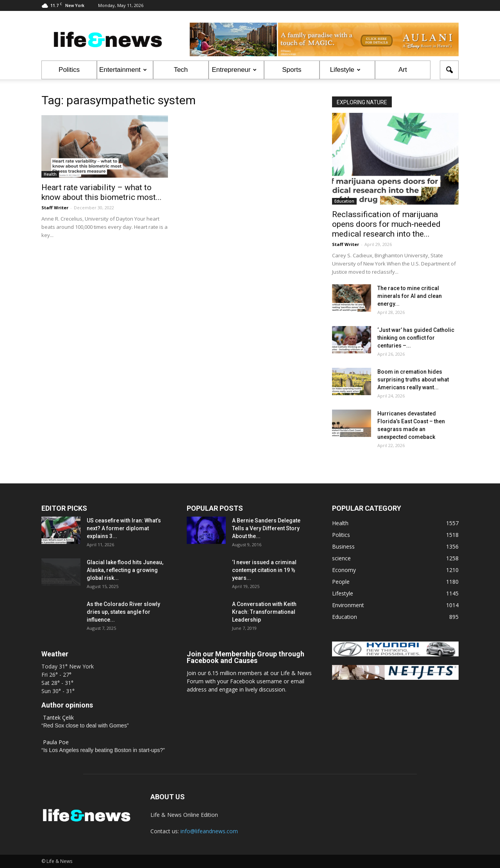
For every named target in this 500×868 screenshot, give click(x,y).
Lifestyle (345, 70)
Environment (348, 605)
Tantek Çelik (58, 717)
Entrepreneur (234, 70)
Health (50, 174)
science (341, 558)
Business (343, 546)
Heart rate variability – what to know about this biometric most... (102, 192)
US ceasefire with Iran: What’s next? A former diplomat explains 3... (124, 528)
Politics (69, 70)
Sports (292, 70)
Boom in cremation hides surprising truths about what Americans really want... (413, 380)
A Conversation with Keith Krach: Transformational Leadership (264, 612)
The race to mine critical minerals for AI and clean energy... (410, 296)
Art (403, 70)
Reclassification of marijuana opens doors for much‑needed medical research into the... (386, 224)
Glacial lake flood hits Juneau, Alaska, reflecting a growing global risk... (125, 570)
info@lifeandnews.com (209, 831)
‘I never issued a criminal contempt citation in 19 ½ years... (264, 570)
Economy (344, 570)
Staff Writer (55, 208)
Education (344, 201)
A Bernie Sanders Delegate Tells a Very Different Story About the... (266, 528)
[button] (449, 70)
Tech (181, 70)
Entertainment (123, 70)
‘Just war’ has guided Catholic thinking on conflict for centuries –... (416, 338)
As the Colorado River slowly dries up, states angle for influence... (123, 612)
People (341, 582)
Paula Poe (56, 742)
